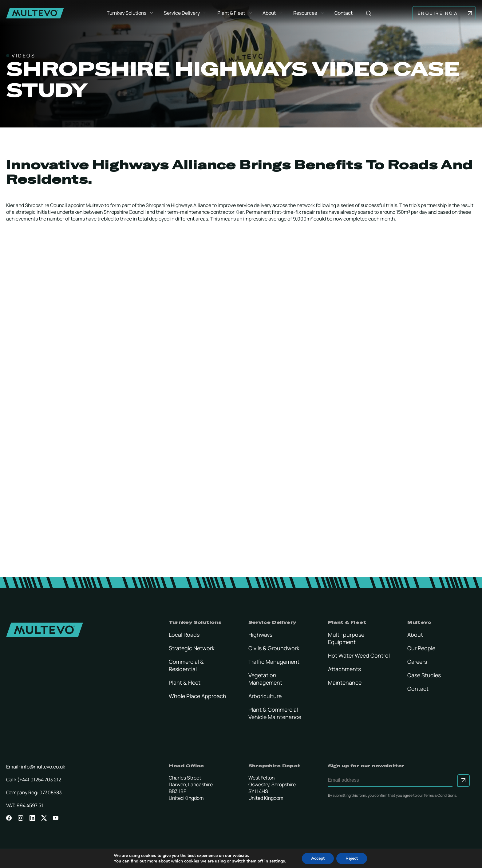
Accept (318, 858)
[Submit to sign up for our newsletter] (464, 780)
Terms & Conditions (440, 795)
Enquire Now (439, 13)
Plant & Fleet (236, 13)
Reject (352, 858)
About (274, 13)
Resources (310, 13)
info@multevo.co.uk (43, 767)
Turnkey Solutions (131, 13)
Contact (344, 13)
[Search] (369, 13)
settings (277, 861)
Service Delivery (186, 13)
